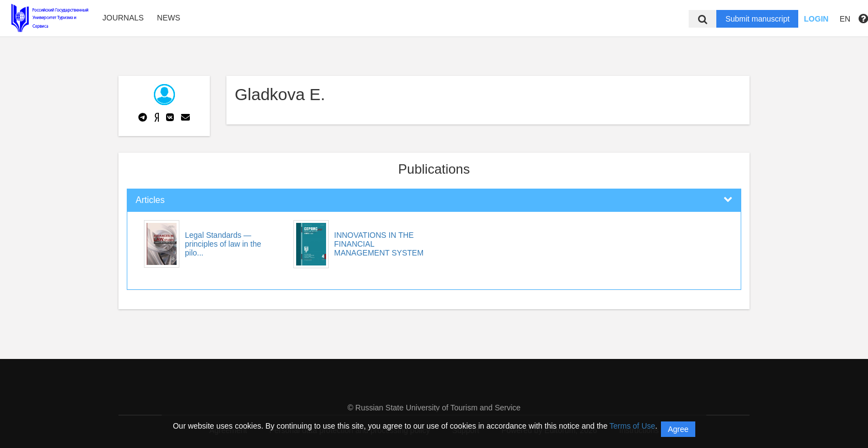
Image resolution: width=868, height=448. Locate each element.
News (169, 18)
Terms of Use (632, 426)
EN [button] (845, 19)
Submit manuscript (757, 19)
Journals (123, 18)
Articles (150, 200)
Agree (678, 429)
